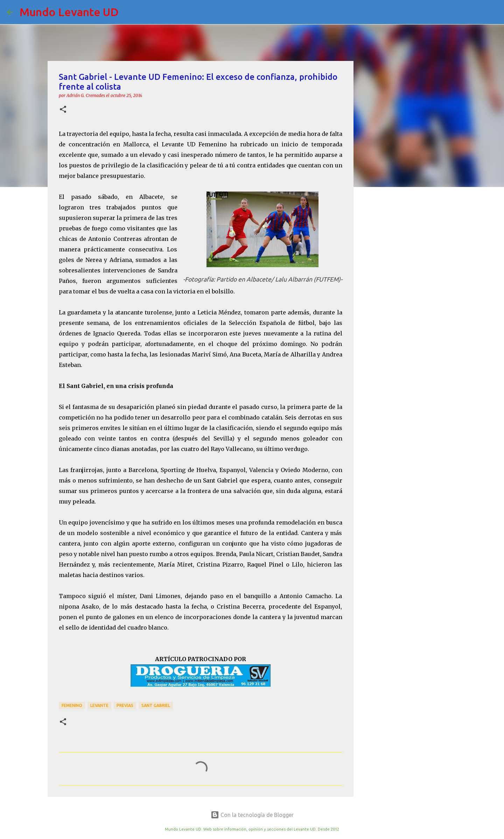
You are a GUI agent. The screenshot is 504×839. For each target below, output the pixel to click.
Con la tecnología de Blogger (252, 815)
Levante (99, 705)
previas (125, 705)
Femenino (72, 705)
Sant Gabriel (156, 705)
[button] (63, 110)
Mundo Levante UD (69, 12)
